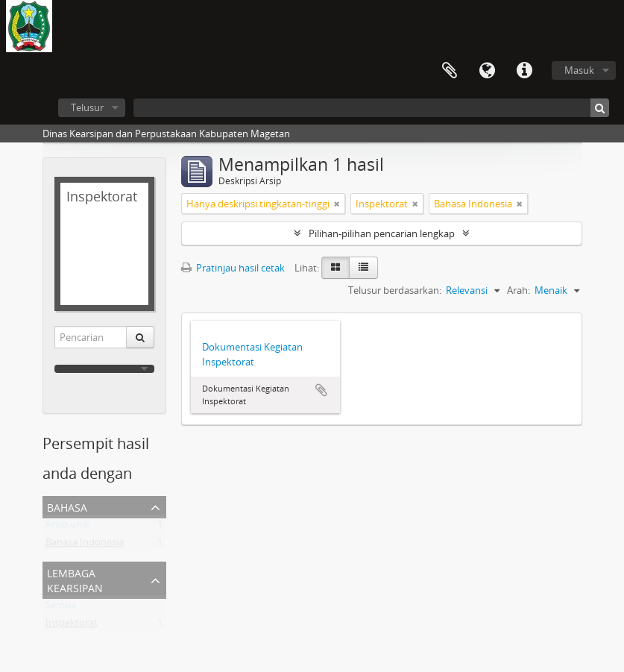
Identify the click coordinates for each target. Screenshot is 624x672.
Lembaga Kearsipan (75, 579)
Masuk (579, 70)
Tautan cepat (524, 71)
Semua (61, 608)
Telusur (87, 107)
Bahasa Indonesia (85, 545)
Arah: (519, 290)
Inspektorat (72, 626)
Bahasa (487, 71)
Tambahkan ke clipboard (321, 390)
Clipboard (450, 71)
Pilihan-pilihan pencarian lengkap (382, 233)
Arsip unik (67, 527)
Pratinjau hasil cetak (233, 268)
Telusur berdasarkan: (395, 290)
